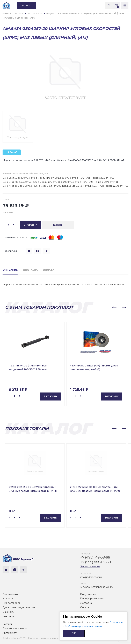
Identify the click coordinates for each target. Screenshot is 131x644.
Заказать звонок (90, 567)
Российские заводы (15, 629)
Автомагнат (10, 633)
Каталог (7, 624)
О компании (10, 594)
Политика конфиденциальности (48, 638)
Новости (8, 599)
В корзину (51, 396)
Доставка (86, 603)
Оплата (85, 607)
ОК (74, 633)
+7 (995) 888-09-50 (96, 562)
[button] (114, 307)
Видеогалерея (12, 603)
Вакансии (9, 612)
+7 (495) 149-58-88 (95, 557)
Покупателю (88, 594)
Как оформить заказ (92, 599)
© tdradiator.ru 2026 (14, 638)
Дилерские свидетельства (19, 607)
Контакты (8, 616)
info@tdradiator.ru (91, 577)
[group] (65, 77)
